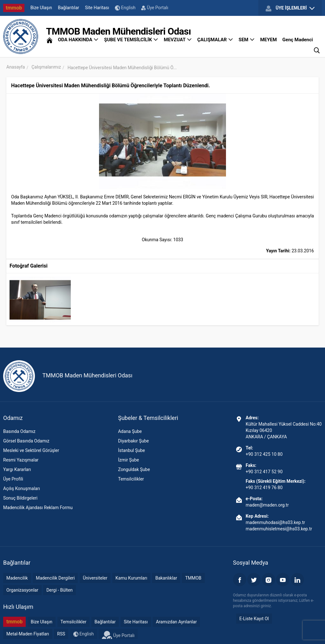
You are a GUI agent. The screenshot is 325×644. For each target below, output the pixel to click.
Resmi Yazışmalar (21, 460)
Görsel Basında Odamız (26, 441)
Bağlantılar (69, 8)
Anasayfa (16, 67)
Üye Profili (13, 479)
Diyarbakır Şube (133, 441)
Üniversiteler (95, 578)
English (125, 8)
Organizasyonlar (22, 590)
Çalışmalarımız (46, 67)
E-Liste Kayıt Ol (254, 619)
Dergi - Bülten (60, 590)
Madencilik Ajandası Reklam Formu (38, 508)
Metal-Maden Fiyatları (28, 634)
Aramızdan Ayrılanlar (176, 622)
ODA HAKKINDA (78, 40)
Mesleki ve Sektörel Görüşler (31, 450)
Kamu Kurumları (131, 578)
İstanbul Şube (132, 450)
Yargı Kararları (17, 469)
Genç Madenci (298, 40)
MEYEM (269, 40)
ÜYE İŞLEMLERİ (290, 8)
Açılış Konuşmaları (22, 488)
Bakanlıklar (166, 578)
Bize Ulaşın (41, 8)
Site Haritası (97, 8)
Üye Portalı (155, 8)
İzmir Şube (129, 460)
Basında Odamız (19, 431)
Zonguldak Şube (134, 469)
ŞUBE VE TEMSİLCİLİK (131, 40)
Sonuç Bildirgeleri (20, 498)
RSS (61, 634)
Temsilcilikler (131, 479)
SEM (247, 40)
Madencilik (17, 578)
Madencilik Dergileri (55, 578)
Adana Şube (130, 431)
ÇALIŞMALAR (215, 40)
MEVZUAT (178, 40)
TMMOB (193, 578)
